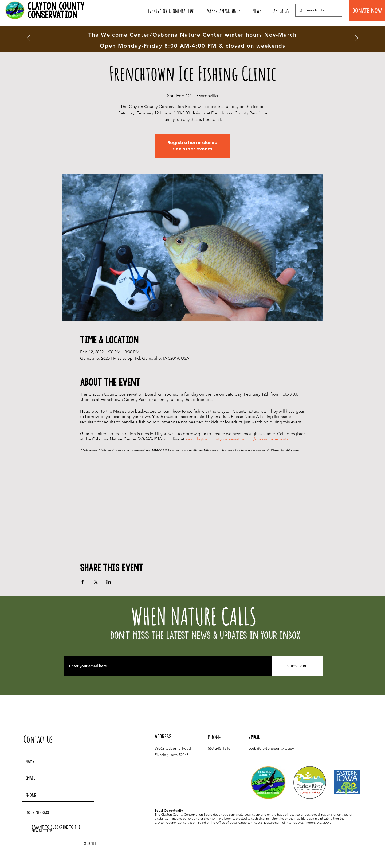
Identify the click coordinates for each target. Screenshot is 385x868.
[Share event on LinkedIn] (109, 582)
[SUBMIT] (90, 844)
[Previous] (28, 38)
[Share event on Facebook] (83, 582)
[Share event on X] (96, 582)
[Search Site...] (318, 10)
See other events (193, 149)
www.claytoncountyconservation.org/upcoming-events (237, 439)
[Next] (357, 38)
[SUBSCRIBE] (297, 666)
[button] (171, 11)
